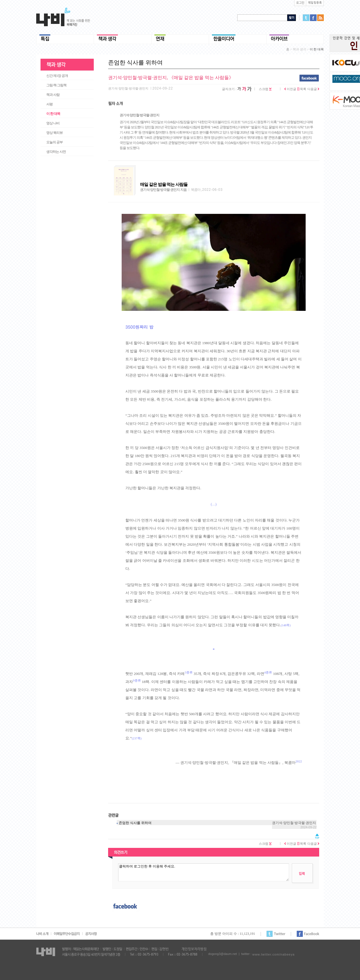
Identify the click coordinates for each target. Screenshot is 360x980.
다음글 (313, 89)
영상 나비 (53, 123)
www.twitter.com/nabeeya (273, 954)
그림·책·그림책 (56, 85)
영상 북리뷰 (54, 133)
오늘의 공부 (54, 142)
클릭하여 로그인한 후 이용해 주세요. (204, 872)
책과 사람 (53, 95)
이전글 (290, 89)
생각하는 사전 (56, 152)
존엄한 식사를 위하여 (135, 823)
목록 (302, 89)
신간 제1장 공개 (57, 76)
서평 (49, 104)
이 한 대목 (53, 114)
